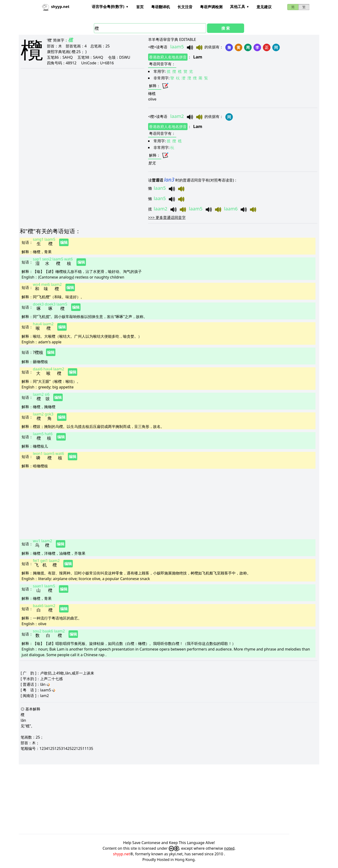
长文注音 (185, 7)
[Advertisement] (161, 504)
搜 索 (226, 28)
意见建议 (264, 7)
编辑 (64, 242)
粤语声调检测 (211, 7)
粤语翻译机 (161, 7)
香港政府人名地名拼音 (168, 57)
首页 (140, 7)
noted (229, 848)
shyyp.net (121, 854)
